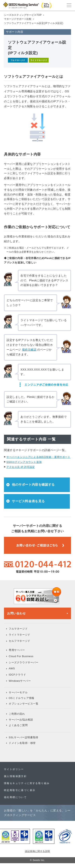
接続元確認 (29, 350)
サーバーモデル (18, 692)
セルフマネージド (20, 641)
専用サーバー (17, 650)
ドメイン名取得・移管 (22, 743)
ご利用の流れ (17, 714)
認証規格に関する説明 (37, 851)
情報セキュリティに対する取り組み (27, 783)
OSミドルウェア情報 (22, 698)
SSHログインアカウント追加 (24, 462)
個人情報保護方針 (15, 776)
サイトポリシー (14, 769)
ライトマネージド (20, 635)
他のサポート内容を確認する (33, 485)
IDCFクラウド (17, 675)
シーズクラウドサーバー (24, 662)
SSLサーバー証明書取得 (24, 737)
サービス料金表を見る (28, 501)
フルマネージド (18, 629)
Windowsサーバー (20, 681)
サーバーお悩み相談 (21, 720)
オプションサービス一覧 (24, 704)
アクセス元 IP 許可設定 (21, 467)
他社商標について (15, 797)
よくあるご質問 (18, 725)
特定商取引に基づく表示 (20, 790)
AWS (12, 668)
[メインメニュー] (69, 5)
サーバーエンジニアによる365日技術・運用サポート (38, 457)
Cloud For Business (21, 656)
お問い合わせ (16, 613)
